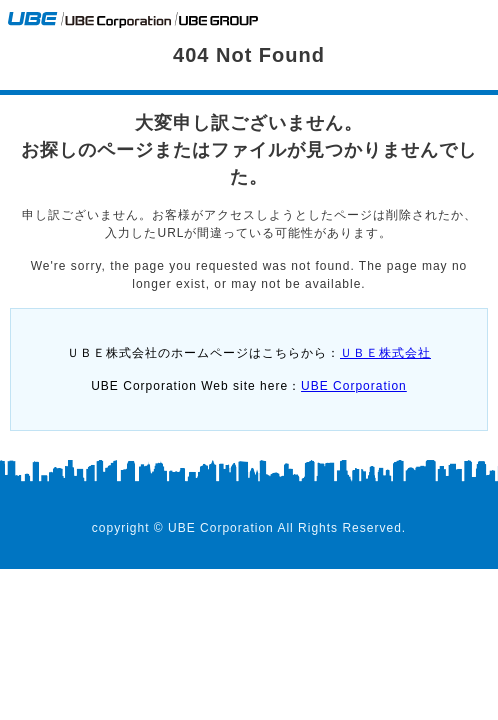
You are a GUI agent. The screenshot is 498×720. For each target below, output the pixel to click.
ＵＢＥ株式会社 (385, 353)
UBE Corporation (354, 386)
